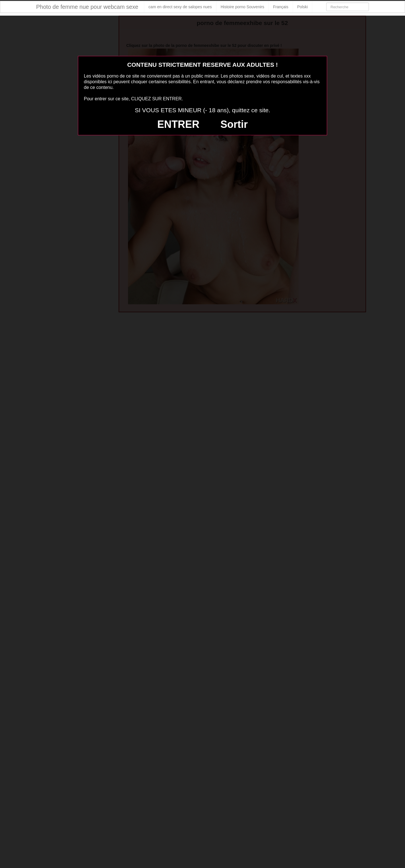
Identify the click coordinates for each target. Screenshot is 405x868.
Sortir (234, 124)
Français (281, 7)
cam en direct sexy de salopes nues (180, 7)
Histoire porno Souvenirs (242, 7)
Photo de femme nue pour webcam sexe (87, 7)
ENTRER (178, 124)
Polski (302, 7)
